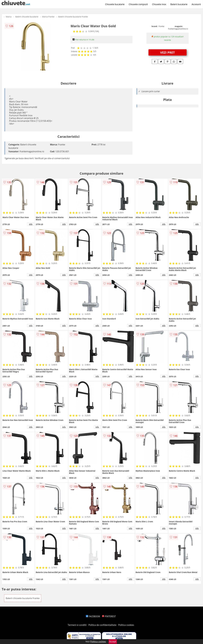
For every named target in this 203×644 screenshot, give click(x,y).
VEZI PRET (168, 52)
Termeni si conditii (77, 625)
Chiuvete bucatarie (115, 4)
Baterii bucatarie (179, 4)
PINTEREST (109, 616)
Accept (113, 642)
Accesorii (196, 4)
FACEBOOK (93, 616)
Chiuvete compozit (138, 4)
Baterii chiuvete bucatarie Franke (73, 17)
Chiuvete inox (159, 4)
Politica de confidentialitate (102, 625)
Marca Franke (48, 17)
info (31, 224)
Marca (9, 17)
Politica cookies (126, 625)
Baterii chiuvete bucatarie (27, 17)
